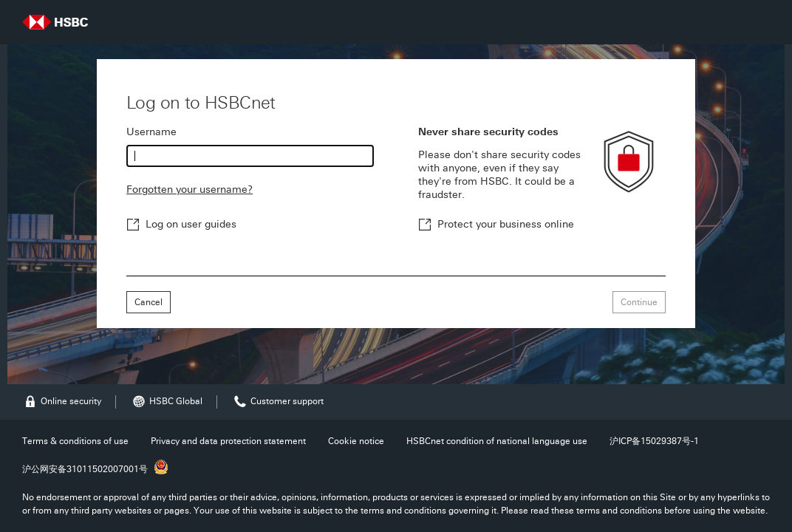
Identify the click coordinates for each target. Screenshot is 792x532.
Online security (62, 402)
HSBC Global (167, 402)
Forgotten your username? (190, 190)
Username (151, 132)
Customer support (278, 402)
